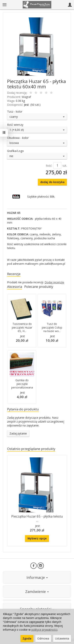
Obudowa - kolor (18, 138)
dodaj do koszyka (52, 182)
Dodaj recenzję (54, 282)
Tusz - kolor (15, 112)
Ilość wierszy (15, 125)
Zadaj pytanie (18, 433)
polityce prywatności (44, 630)
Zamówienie (37, 592)
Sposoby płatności (37, 609)
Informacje (37, 577)
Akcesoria (15, 287)
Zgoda (27, 638)
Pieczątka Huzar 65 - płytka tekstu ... (37, 518)
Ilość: (49, 166)
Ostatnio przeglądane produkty (31, 449)
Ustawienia (62, 638)
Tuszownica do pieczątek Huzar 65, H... (22, 327)
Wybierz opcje (37, 538)
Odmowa (43, 638)
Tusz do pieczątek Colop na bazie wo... (52, 327)
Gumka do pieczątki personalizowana (22, 384)
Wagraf (26, 97)
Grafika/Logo (15, 151)
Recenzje (14, 274)
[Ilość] (57, 165)
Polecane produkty (39, 287)
